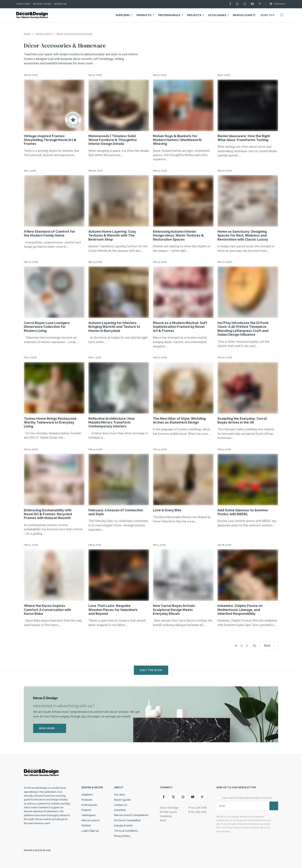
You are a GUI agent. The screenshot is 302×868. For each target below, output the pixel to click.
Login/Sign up (90, 831)
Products (144, 15)
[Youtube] (253, 4)
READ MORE (50, 728)
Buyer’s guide (122, 800)
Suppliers (123, 15)
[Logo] (33, 15)
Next (267, 646)
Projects (194, 15)
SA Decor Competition (127, 820)
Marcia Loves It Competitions (131, 815)
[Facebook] (231, 4)
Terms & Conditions (126, 831)
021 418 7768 (199, 808)
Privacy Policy (122, 836)
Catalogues (217, 15)
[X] (238, 4)
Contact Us (121, 805)
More (268, 15)
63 (255, 646)
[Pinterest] (261, 4)
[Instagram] (246, 4)
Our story (23, 4)
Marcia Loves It (244, 15)
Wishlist (276, 4)
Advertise (60, 4)
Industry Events (123, 826)
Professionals (169, 15)
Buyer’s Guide (42, 4)
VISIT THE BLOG (151, 670)
